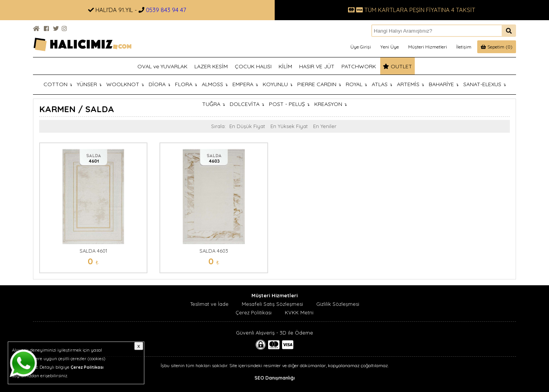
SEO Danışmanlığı (275, 378)
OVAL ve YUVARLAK (162, 66)
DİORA (159, 84)
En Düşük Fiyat (247, 126)
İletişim (464, 47)
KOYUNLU (278, 84)
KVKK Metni (299, 312)
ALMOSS (215, 84)
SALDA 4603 (214, 251)
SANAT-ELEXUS (485, 84)
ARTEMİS (410, 84)
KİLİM (285, 66)
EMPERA (245, 84)
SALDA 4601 (93, 251)
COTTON (58, 84)
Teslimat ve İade (209, 304)
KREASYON (331, 104)
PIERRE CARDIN (319, 84)
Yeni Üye (390, 47)
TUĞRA (214, 104)
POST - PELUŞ (289, 104)
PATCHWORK (359, 66)
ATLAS (382, 84)
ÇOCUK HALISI (253, 66)
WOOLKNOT (125, 84)
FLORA (186, 84)
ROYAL (356, 84)
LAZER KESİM (211, 66)
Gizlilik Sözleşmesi (338, 304)
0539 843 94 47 (166, 10)
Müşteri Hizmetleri (428, 47)
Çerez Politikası (254, 312)
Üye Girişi (361, 47)
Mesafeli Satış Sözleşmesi (272, 304)
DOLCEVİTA (247, 104)
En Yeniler (325, 126)
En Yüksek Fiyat (289, 126)
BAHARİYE (444, 84)
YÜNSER (89, 84)
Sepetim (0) (497, 47)
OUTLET (397, 66)
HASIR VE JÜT (317, 66)
